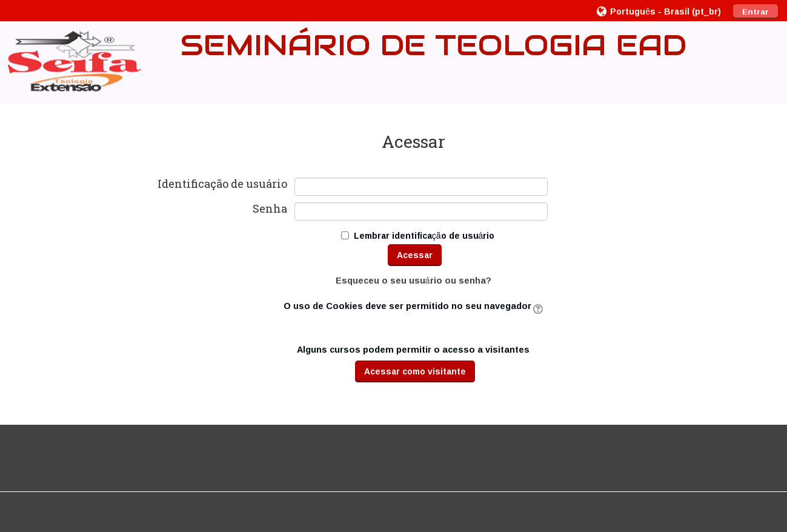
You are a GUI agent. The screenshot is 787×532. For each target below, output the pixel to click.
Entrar (755, 12)
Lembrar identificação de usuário (424, 235)
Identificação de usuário (222, 184)
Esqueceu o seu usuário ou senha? (413, 280)
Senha (270, 209)
